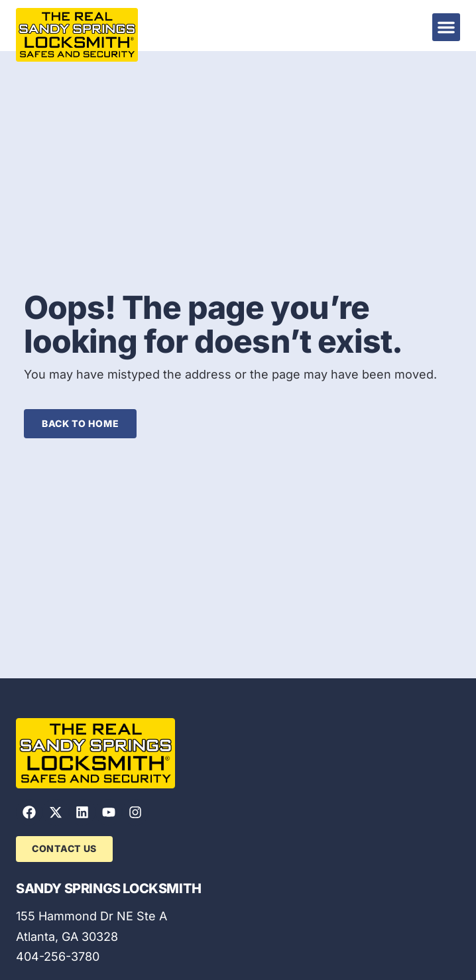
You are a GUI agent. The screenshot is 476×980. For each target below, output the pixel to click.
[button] (446, 27)
